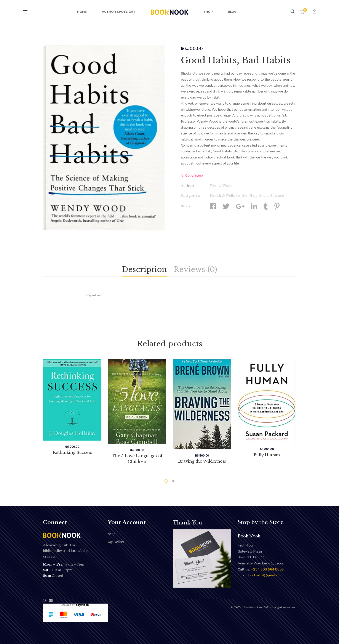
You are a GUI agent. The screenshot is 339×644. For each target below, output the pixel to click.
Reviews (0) (195, 269)
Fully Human (267, 455)
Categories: (190, 196)
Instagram (45, 601)
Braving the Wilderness (202, 461)
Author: (187, 186)
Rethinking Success (72, 452)
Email (51, 601)
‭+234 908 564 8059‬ (267, 569)
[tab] (144, 270)
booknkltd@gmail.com (265, 575)
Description (144, 269)
